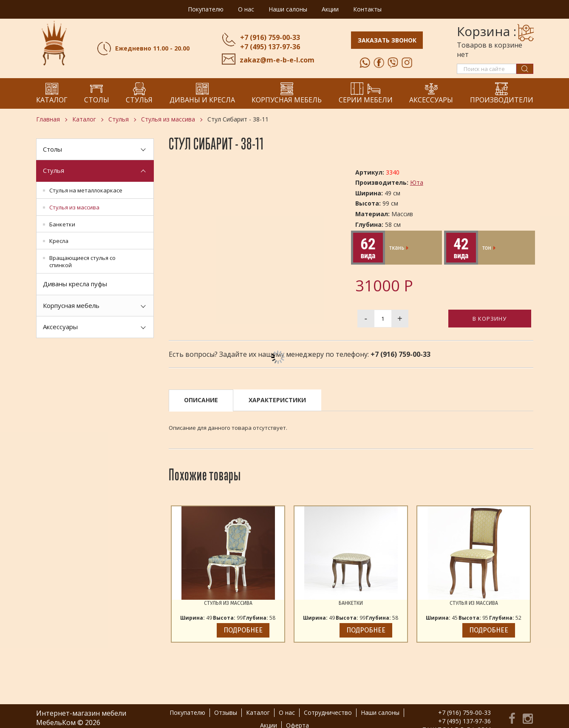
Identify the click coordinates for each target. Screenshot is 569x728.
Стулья (119, 119)
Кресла (59, 241)
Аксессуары (60, 327)
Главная (48, 119)
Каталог (84, 119)
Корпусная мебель (71, 305)
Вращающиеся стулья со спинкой (82, 261)
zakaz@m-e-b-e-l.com (277, 60)
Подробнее (243, 630)
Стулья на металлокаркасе (86, 190)
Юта (417, 182)
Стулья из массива (168, 119)
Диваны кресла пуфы (75, 284)
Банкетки (62, 224)
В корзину (490, 319)
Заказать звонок (387, 40)
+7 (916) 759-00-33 (270, 37)
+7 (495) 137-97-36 (270, 47)
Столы (52, 149)
